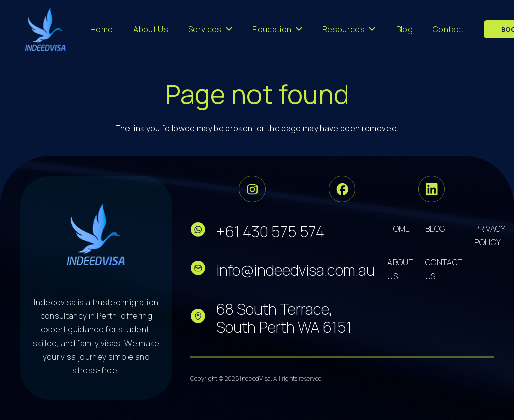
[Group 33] (252, 189)
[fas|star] (204, 232)
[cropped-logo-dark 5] (96, 234)
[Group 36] (431, 189)
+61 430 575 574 (270, 232)
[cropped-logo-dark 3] (45, 29)
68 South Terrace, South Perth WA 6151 (284, 318)
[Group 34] (342, 189)
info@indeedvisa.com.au (296, 270)
